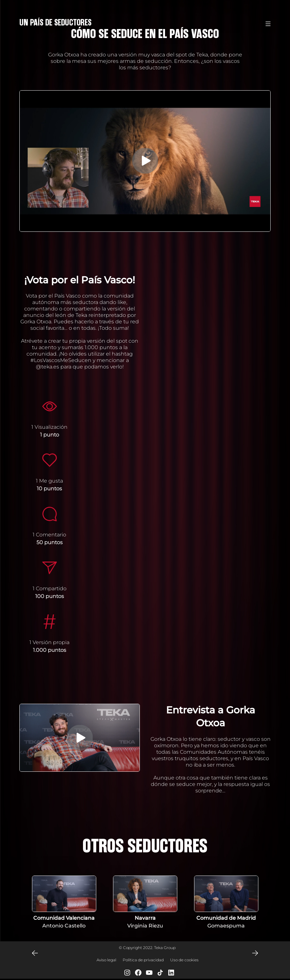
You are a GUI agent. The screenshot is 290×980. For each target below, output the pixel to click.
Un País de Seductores (55, 23)
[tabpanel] (64, 903)
